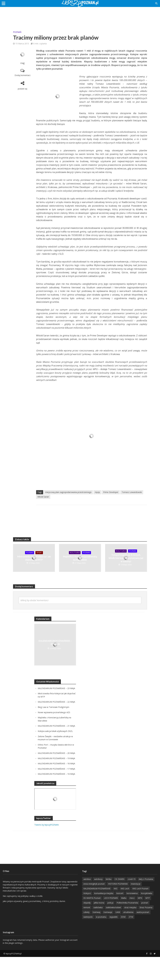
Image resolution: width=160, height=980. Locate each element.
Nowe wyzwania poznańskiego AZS (55, 718)
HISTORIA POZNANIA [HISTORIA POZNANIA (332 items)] (118, 907)
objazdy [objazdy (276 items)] (87, 926)
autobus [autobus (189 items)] (87, 902)
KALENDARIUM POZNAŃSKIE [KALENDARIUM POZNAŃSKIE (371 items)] (97, 912)
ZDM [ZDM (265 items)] (123, 940)
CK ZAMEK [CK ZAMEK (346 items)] (120, 902)
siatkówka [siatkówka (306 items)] (98, 930)
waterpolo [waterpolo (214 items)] (88, 940)
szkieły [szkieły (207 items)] (86, 935)
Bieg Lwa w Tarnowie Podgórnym (54, 713)
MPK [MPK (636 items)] (140, 921)
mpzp (97, 492)
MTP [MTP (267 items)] (148, 921)
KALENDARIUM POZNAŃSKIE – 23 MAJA (55, 642)
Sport (39, 553)
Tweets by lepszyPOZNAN (47, 848)
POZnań (17, 32)
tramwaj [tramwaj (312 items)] (97, 935)
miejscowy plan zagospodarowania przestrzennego (68, 492)
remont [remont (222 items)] (87, 930)
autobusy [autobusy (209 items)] (98, 902)
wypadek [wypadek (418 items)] (114, 940)
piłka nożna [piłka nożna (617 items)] (99, 926)
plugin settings (16, 966)
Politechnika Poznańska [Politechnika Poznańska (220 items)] (127, 926)
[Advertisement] (80, 16)
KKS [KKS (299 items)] (116, 912)
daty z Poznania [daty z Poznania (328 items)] (146, 902)
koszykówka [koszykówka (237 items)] (147, 916)
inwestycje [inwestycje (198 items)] (136, 907)
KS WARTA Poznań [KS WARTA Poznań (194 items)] (92, 921)
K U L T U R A (75, 553)
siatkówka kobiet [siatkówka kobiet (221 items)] (113, 930)
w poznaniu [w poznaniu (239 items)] (101, 940)
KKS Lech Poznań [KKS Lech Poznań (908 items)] (140, 912)
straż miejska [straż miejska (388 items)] (130, 930)
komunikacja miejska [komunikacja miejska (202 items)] (104, 916)
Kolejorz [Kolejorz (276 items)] (87, 916)
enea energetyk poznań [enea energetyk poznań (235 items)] (94, 907)
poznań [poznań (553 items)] (145, 926)
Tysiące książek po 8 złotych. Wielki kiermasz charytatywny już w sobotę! (126, 558)
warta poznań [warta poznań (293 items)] (143, 935)
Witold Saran (43, 497)
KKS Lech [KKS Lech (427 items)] (125, 912)
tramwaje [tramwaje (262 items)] (108, 935)
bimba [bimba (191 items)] (109, 902)
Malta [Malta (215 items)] (124, 921)
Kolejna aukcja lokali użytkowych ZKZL (56, 740)
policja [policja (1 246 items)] (110, 926)
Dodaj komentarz (22, 75)
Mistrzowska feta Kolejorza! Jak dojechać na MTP (34, 558)
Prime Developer (111, 492)
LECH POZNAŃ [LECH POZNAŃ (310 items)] (111, 921)
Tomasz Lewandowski (132, 492)
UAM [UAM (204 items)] (118, 935)
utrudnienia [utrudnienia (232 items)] (128, 935)
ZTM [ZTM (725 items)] (131, 940)
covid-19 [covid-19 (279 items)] (132, 902)
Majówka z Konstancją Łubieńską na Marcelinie (80, 558)
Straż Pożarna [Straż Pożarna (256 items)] (146, 930)
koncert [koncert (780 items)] (120, 916)
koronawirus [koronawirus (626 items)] (132, 916)
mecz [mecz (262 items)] (132, 921)
